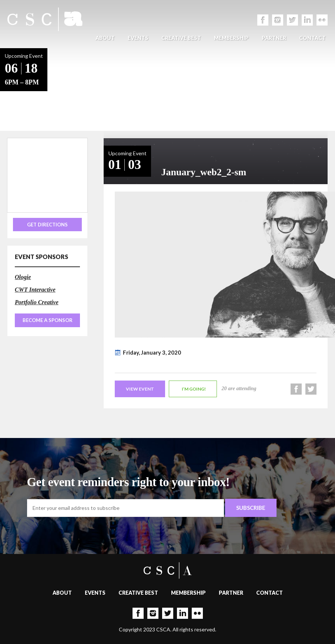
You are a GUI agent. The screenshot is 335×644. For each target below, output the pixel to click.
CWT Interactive (35, 290)
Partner (274, 38)
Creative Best (181, 38)
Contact (312, 38)
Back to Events (71, 89)
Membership (231, 38)
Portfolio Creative (37, 302)
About (105, 38)
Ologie (23, 277)
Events (138, 38)
